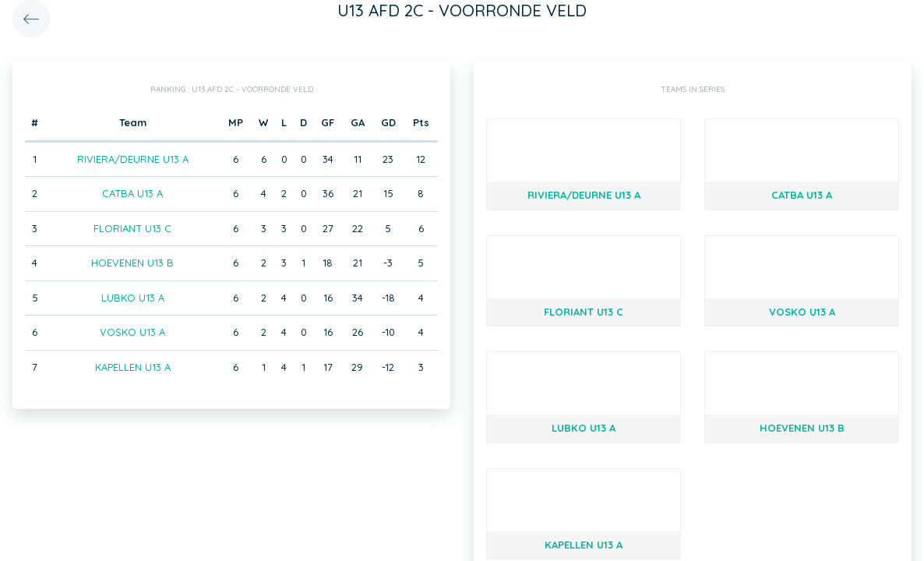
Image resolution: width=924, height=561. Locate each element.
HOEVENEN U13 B (132, 263)
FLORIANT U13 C (132, 228)
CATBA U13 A (132, 193)
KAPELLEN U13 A (133, 367)
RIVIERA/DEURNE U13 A (133, 159)
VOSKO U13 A (132, 332)
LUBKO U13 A (133, 298)
